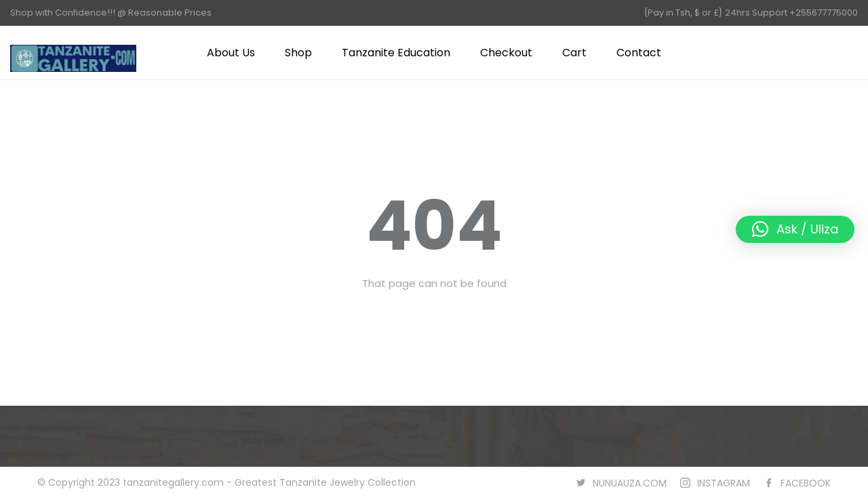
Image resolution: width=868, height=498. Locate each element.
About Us (231, 53)
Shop (298, 53)
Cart (574, 53)
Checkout (506, 53)
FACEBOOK (806, 483)
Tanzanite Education (396, 53)
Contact (639, 53)
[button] (795, 229)
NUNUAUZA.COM (630, 483)
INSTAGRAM (724, 483)
